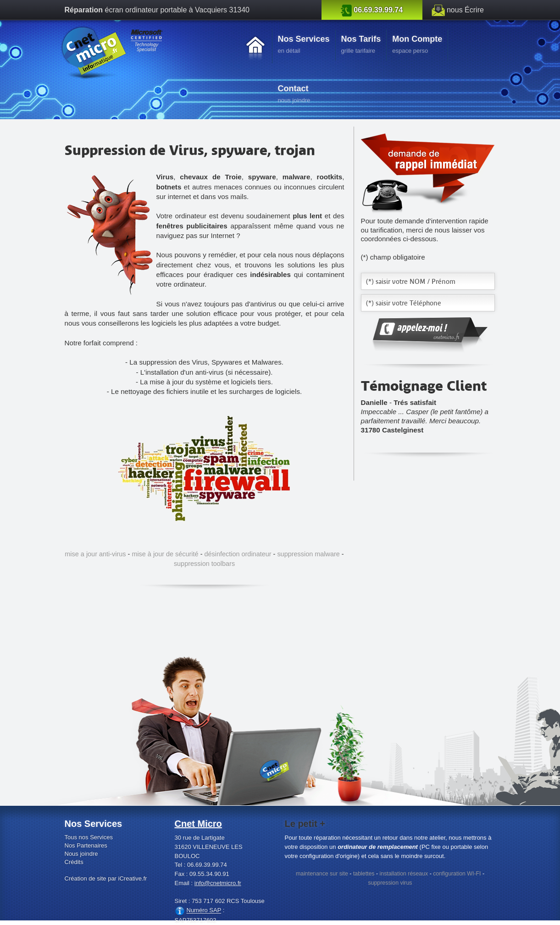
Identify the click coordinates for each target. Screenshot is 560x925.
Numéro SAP (204, 911)
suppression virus (390, 883)
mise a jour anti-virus (95, 554)
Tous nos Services (89, 837)
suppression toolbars (204, 564)
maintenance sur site (322, 874)
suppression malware (308, 554)
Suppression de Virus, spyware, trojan (190, 150)
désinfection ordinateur (238, 554)
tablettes (364, 874)
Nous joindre (81, 854)
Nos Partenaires (86, 845)
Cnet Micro (198, 824)
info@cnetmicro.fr (218, 883)
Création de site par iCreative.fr (106, 878)
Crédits (74, 862)
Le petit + (305, 824)
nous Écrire (465, 10)
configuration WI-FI (457, 874)
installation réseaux (404, 874)
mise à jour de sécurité (165, 554)
